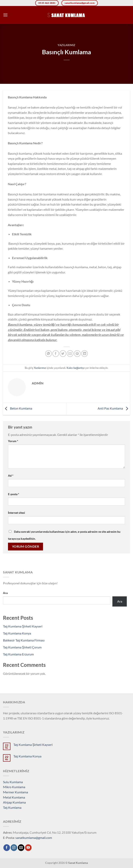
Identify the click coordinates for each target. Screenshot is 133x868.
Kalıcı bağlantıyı (76, 368)
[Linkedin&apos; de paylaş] (84, 354)
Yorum (13, 441)
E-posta (14, 494)
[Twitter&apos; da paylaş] (63, 354)
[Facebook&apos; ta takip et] (7, 848)
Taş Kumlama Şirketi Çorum (22, 647)
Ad (11, 476)
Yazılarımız (66, 45)
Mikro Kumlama (14, 787)
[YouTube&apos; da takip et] (28, 848)
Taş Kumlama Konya (17, 633)
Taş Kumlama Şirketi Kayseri (23, 626)
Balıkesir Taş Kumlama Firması (24, 640)
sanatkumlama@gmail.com (34, 838)
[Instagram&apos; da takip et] (14, 848)
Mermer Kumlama (15, 792)
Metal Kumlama (14, 797)
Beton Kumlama (18, 408)
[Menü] (5, 15)
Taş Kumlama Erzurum (18, 654)
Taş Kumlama (12, 807)
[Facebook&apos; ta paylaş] (56, 354)
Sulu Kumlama (13, 782)
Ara (5, 593)
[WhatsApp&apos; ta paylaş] (48, 354)
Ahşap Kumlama (14, 802)
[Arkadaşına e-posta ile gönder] (70, 354)
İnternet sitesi (16, 513)
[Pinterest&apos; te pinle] (77, 354)
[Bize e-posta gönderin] (21, 848)
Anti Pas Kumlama (114, 408)
